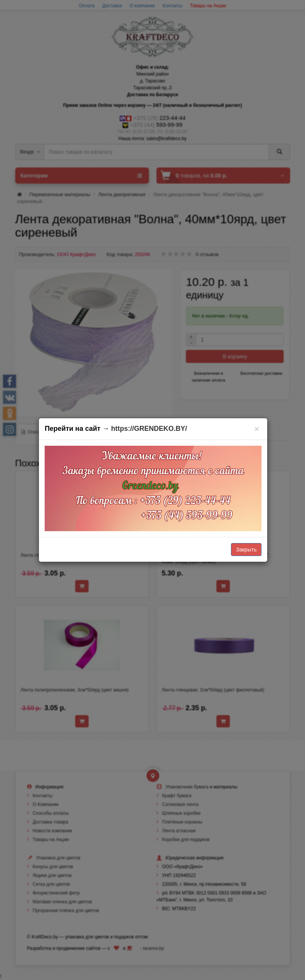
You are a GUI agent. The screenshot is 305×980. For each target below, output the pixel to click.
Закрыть (246, 550)
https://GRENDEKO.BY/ (149, 429)
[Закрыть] (257, 429)
